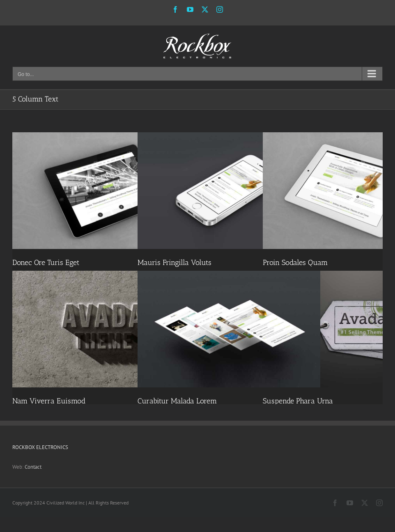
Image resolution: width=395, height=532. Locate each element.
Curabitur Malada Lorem (177, 401)
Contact (33, 467)
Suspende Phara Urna (298, 401)
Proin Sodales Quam (295, 263)
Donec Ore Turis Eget (46, 263)
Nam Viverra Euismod (49, 401)
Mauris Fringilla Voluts (175, 263)
